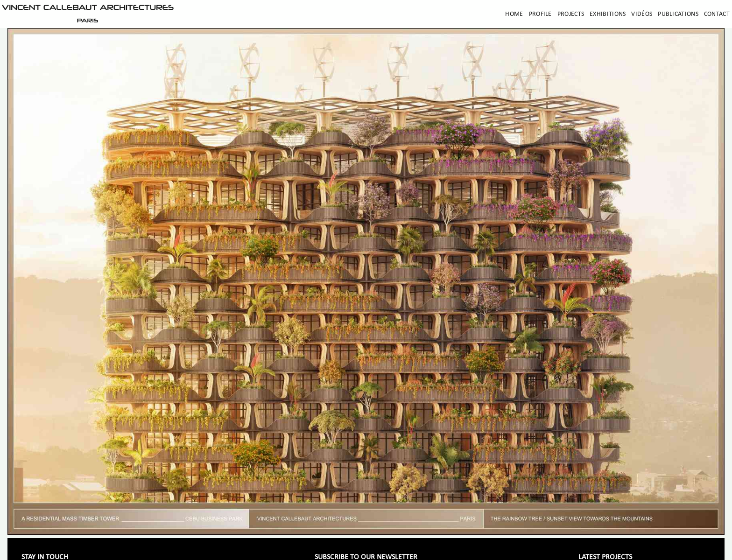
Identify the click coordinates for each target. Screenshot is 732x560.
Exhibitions (608, 14)
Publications (678, 14)
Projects (571, 14)
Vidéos (642, 14)
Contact (717, 14)
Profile (540, 14)
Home (514, 14)
